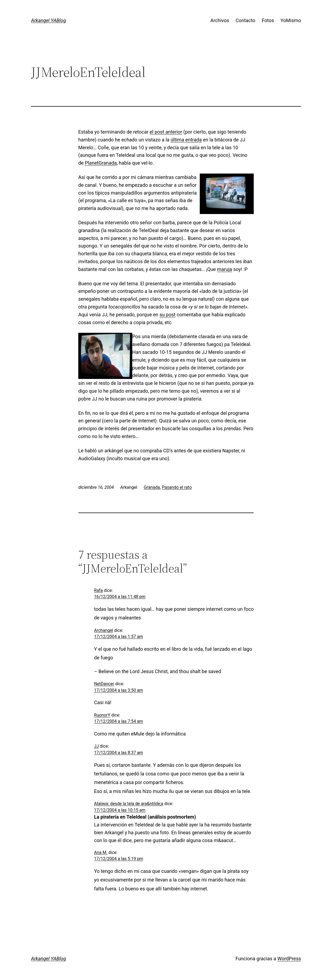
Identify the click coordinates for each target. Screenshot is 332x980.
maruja (225, 269)
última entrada (186, 140)
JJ (96, 746)
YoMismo (291, 20)
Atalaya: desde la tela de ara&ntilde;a (129, 804)
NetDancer (104, 684)
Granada (152, 487)
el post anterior (166, 132)
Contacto (245, 20)
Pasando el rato (177, 487)
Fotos (268, 20)
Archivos (220, 20)
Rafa (99, 590)
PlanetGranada (101, 163)
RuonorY (102, 715)
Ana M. (101, 852)
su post (167, 315)
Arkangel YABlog (48, 20)
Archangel (104, 630)
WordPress (289, 959)
